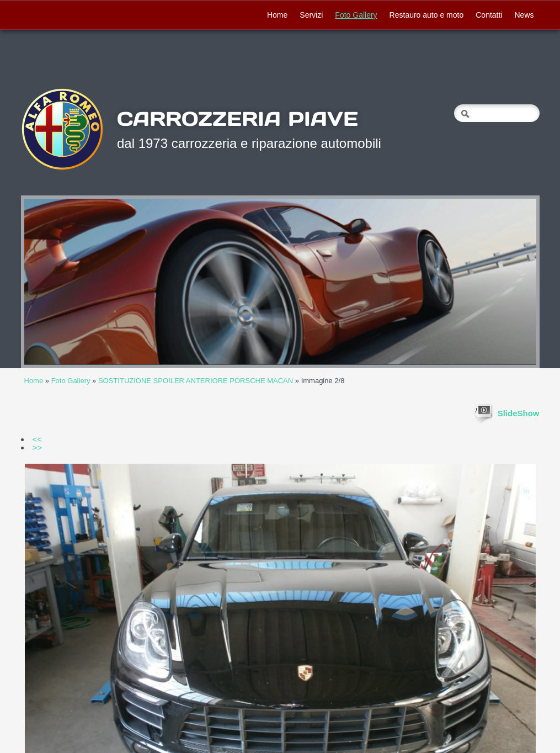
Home (277, 15)
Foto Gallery (356, 15)
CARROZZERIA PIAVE (238, 119)
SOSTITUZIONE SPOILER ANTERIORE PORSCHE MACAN (196, 381)
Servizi (311, 15)
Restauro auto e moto (427, 15)
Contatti (489, 15)
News (524, 15)
